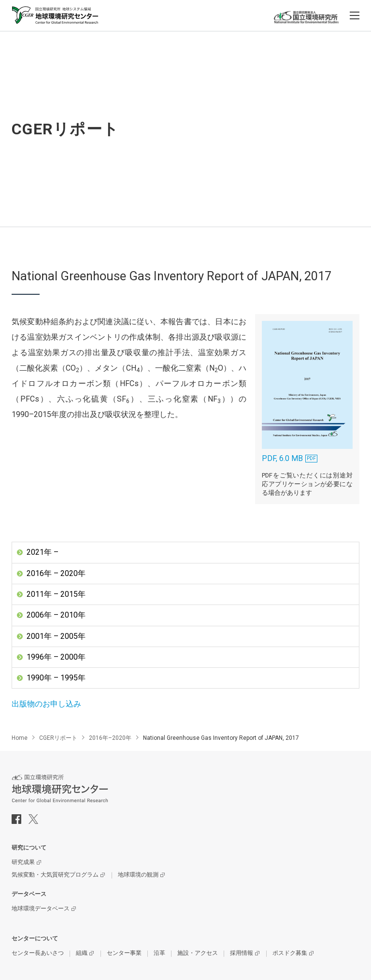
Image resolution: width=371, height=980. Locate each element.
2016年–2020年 (110, 738)
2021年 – (43, 552)
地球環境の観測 (138, 875)
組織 (82, 953)
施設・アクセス (198, 953)
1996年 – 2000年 (56, 657)
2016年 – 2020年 (56, 573)
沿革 (159, 953)
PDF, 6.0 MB (307, 392)
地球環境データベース (41, 909)
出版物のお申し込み (46, 704)
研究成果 (23, 863)
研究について (29, 848)
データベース (29, 894)
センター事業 (124, 953)
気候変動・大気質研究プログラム (55, 875)
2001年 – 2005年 (56, 636)
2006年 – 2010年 (56, 615)
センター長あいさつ (38, 953)
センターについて (35, 939)
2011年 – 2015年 (56, 594)
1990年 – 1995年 (56, 678)
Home (20, 738)
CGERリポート (58, 738)
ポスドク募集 (290, 953)
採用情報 (242, 953)
